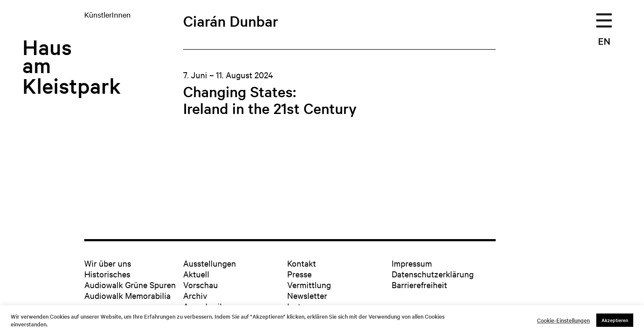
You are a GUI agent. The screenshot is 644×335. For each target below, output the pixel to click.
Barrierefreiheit (419, 284)
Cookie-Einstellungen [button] (563, 320)
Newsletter (307, 295)
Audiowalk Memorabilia (127, 295)
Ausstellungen (210, 263)
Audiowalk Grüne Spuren (130, 284)
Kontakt (302, 263)
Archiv (195, 295)
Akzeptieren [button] (615, 320)
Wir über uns (108, 263)
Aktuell (196, 274)
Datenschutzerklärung (433, 274)
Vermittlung (309, 284)
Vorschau (201, 284)
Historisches (107, 274)
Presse (299, 274)
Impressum (412, 263)
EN (604, 41)
